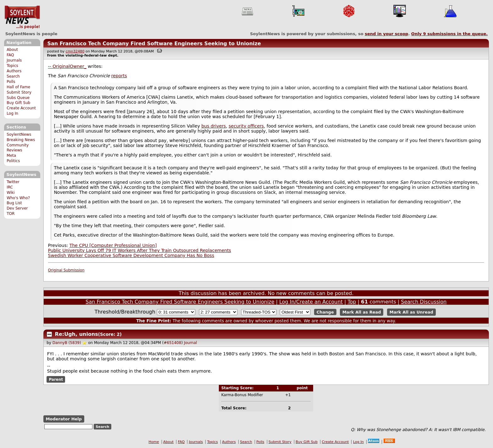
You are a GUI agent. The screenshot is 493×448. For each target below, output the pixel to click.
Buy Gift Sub (18, 103)
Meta (11, 156)
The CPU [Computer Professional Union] (113, 245)
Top (352, 302)
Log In (12, 113)
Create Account (21, 108)
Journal (191, 343)
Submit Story (19, 92)
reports (119, 76)
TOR (11, 214)
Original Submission (66, 270)
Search (13, 76)
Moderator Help (64, 419)
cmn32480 (75, 51)
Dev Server (17, 208)
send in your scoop (386, 34)
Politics (13, 161)
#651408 (173, 343)
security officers (246, 126)
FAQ (10, 55)
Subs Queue (18, 98)
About (12, 50)
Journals (14, 60)
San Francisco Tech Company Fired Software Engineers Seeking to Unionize (154, 44)
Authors (14, 71)
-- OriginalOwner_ (67, 66)
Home (154, 442)
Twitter (13, 182)
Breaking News (21, 140)
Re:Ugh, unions (77, 334)
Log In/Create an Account (311, 302)
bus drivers (213, 126)
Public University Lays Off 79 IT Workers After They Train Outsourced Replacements (140, 250)
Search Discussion (424, 302)
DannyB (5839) (67, 343)
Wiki (11, 193)
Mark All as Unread (411, 312)
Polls (11, 82)
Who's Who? (18, 198)
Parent (56, 379)
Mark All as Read (362, 312)
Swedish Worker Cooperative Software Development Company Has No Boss (131, 255)
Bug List (14, 203)
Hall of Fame (18, 87)
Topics (12, 66)
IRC (10, 187)
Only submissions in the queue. (449, 34)
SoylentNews (22, 17)
